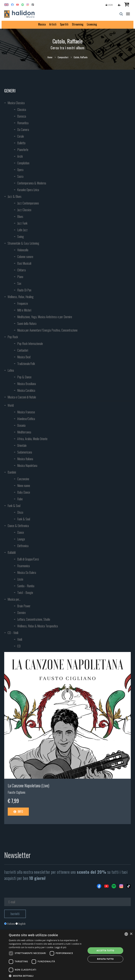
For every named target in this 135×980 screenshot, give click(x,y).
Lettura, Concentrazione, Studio (34, 619)
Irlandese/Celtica (26, 419)
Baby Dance (24, 492)
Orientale (22, 445)
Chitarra (21, 270)
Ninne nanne (24, 486)
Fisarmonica (23, 566)
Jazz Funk (22, 223)
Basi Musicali (24, 263)
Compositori (63, 57)
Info (18, 811)
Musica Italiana (25, 459)
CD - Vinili (13, 633)
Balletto (21, 143)
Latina (11, 370)
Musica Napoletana (27, 465)
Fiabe (20, 499)
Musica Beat (24, 357)
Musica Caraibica (26, 390)
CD (19, 646)
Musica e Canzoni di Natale (22, 397)
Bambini (12, 472)
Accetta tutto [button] (105, 951)
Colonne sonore (25, 257)
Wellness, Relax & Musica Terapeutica (38, 626)
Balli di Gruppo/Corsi (28, 559)
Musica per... (14, 599)
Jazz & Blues (15, 196)
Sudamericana (25, 452)
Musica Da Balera (27, 572)
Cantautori (23, 350)
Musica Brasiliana (27, 384)
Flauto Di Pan (24, 290)
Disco (20, 512)
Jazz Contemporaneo (28, 203)
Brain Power (24, 606)
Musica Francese (26, 412)
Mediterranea (24, 432)
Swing (21, 237)
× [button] (131, 934)
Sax (19, 283)
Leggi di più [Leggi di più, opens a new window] (60, 947)
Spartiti (64, 24)
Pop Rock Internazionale (30, 344)
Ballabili (12, 552)
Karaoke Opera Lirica (28, 190)
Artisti (53, 24)
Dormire (21, 613)
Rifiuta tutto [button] (105, 959)
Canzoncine (23, 479)
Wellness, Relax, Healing (21, 297)
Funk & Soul (14, 506)
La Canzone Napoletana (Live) (28, 785)
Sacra (20, 176)
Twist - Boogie (25, 593)
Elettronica (23, 546)
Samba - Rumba (26, 586)
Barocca (22, 116)
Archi (20, 156)
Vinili (20, 639)
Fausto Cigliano (17, 792)
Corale (21, 136)
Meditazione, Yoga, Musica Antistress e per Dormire (45, 317)
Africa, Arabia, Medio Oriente (32, 439)
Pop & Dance (24, 377)
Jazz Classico (24, 210)
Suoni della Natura (27, 323)
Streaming (78, 24)
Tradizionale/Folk (26, 364)
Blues (20, 216)
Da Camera (23, 130)
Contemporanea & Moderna (32, 183)
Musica (42, 24)
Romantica (23, 123)
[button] (46, 976)
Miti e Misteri (24, 310)
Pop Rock (13, 337)
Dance (21, 532)
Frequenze (23, 303)
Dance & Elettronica (18, 526)
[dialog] (67, 955)
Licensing (92, 24)
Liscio (20, 579)
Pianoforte (23, 150)
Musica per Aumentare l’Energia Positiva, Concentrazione (47, 330)
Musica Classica (16, 103)
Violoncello (23, 250)
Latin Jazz (22, 230)
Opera (20, 170)
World (11, 405)
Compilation (23, 163)
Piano (20, 277)
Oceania (21, 425)
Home (50, 57)
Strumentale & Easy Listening (23, 243)
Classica (22, 109)
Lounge (21, 539)
